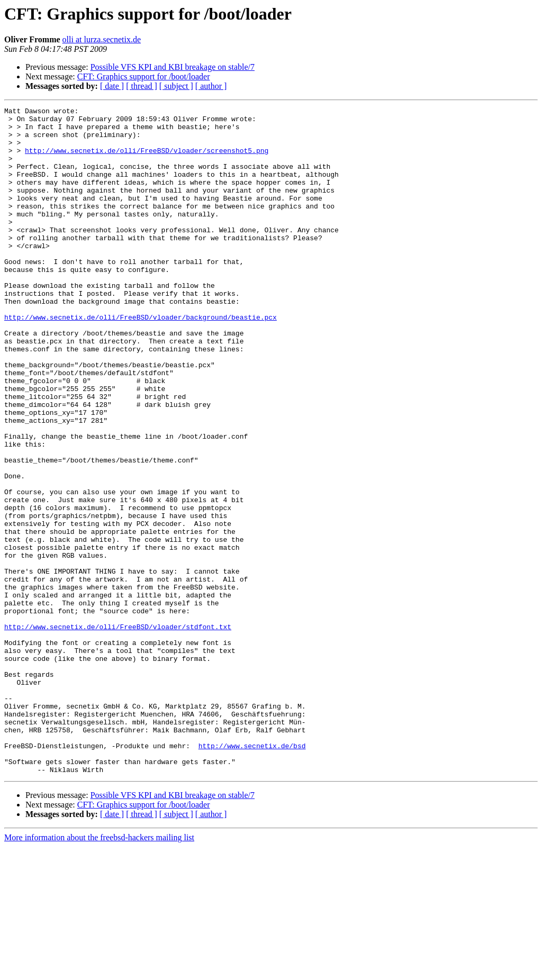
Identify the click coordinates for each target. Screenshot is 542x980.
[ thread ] (142, 86)
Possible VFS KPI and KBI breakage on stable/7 (173, 67)
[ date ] (112, 86)
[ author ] (211, 86)
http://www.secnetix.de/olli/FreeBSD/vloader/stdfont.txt (118, 731)
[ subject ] (176, 86)
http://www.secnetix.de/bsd (252, 874)
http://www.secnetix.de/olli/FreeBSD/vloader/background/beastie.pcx (141, 360)
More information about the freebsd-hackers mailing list (99, 971)
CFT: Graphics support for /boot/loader (144, 76)
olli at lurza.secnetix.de (102, 39)
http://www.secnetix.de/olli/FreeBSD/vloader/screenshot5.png (147, 160)
